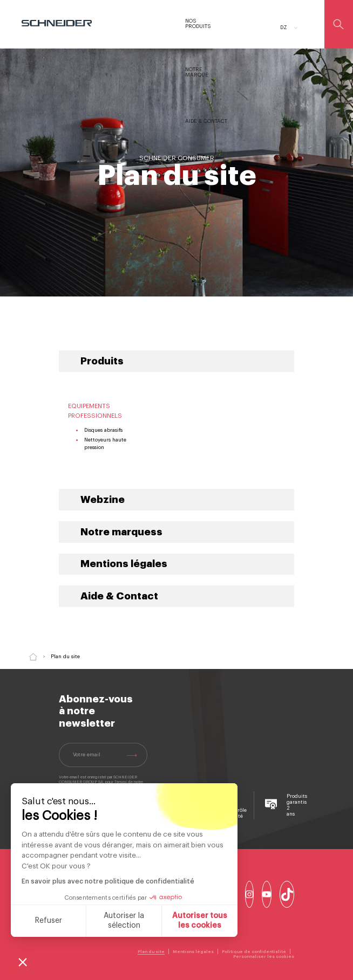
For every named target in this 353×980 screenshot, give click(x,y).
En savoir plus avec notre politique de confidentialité (107, 881)
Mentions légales (124, 564)
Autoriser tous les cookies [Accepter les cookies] (199, 921)
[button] (23, 962)
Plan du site (151, 951)
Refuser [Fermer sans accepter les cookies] (47, 921)
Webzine (103, 500)
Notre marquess (121, 532)
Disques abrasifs (103, 430)
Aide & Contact (119, 596)
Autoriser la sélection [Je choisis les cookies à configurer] (123, 921)
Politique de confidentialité (254, 951)
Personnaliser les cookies (264, 956)
